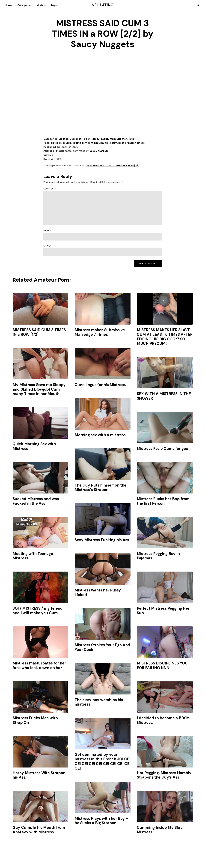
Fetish (86, 139)
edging (77, 143)
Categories (24, 5)
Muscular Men (119, 139)
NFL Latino (103, 5)
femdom (88, 143)
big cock (56, 143)
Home (9, 5)
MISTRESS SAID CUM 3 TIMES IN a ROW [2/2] (113, 166)
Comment (50, 189)
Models (41, 5)
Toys (131, 139)
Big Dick (64, 139)
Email (47, 246)
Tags (54, 5)
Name (47, 231)
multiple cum (109, 143)
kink (97, 143)
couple (67, 143)
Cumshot (76, 139)
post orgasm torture (132, 143)
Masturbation (100, 139)
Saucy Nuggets (99, 151)
